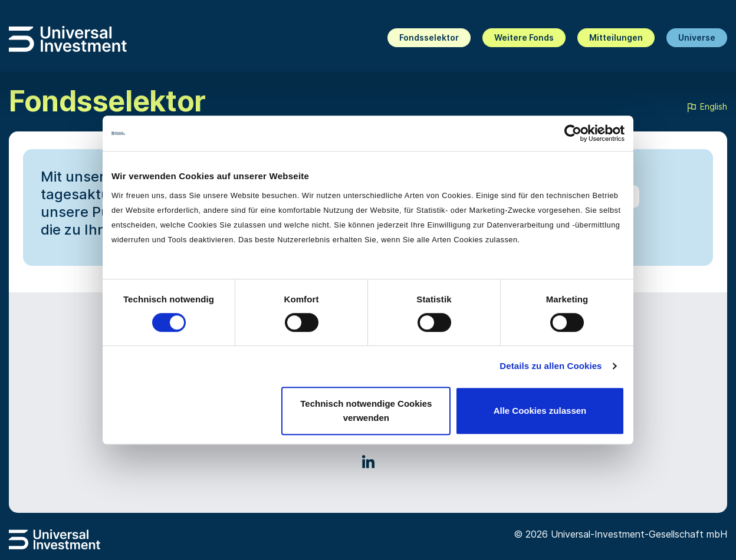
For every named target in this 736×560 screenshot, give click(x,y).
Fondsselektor (429, 37)
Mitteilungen (616, 37)
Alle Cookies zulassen (540, 411)
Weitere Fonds (524, 37)
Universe (697, 37)
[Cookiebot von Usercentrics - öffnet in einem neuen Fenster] (573, 133)
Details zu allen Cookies (551, 366)
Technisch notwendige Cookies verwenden (366, 411)
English (707, 107)
